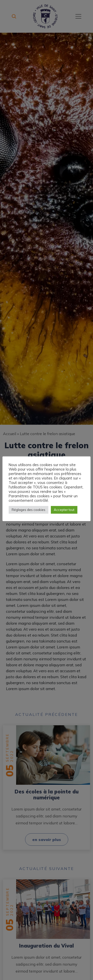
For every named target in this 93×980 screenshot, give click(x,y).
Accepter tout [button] (64, 510)
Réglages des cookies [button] (29, 510)
